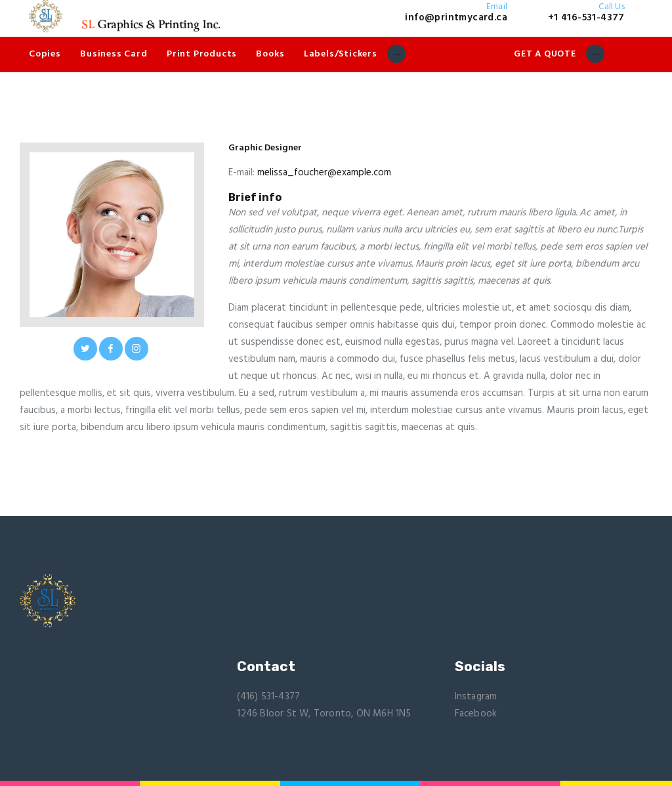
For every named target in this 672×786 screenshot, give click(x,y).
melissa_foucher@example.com (324, 173)
